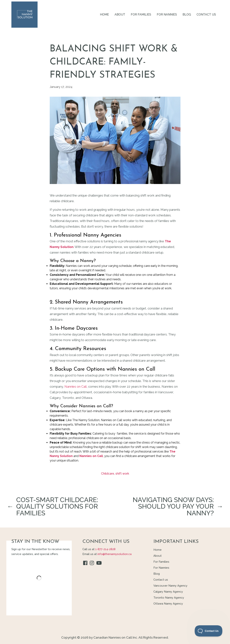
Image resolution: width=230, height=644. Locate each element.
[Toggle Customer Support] (209, 631)
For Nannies (167, 14)
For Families (141, 14)
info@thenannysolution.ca (115, 554)
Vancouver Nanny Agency (170, 586)
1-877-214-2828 (105, 549)
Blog (187, 14)
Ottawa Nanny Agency (168, 604)
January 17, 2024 (61, 87)
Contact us (206, 14)
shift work (122, 474)
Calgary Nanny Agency (168, 592)
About (120, 14)
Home (104, 14)
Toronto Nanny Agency (169, 598)
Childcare (108, 474)
